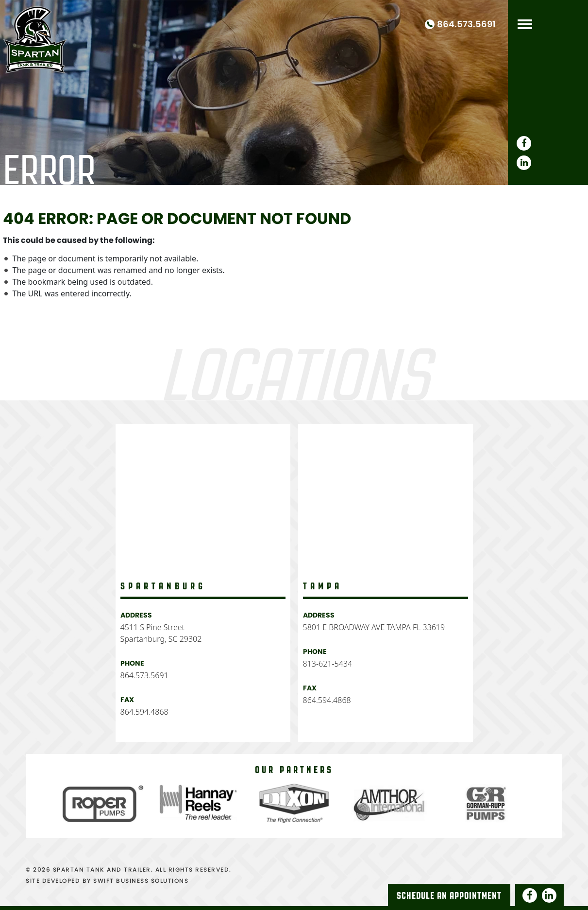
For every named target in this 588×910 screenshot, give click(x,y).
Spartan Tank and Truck (35, 38)
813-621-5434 (328, 664)
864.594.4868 (144, 712)
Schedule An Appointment (449, 895)
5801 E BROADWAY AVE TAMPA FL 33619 (374, 627)
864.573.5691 (466, 24)
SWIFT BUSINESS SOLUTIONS (141, 881)
